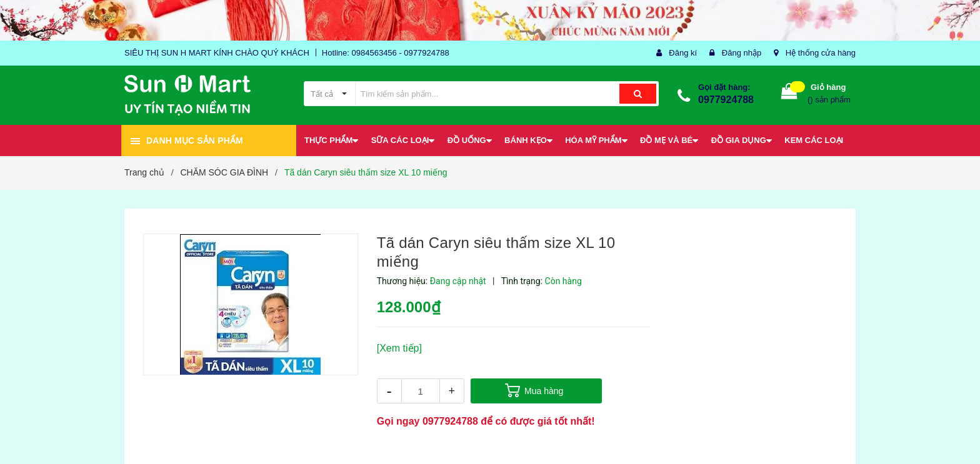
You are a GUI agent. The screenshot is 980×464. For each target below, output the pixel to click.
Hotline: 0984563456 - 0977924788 (386, 53)
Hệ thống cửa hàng (821, 53)
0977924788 (726, 100)
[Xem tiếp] (399, 348)
